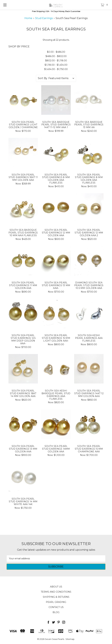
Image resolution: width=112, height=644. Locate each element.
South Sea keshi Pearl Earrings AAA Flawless (89, 338)
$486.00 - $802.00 (56, 56)
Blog (56, 612)
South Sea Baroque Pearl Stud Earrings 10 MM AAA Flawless (23, 233)
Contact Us (56, 607)
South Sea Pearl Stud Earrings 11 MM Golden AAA (23, 285)
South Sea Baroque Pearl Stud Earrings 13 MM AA (89, 125)
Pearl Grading (56, 602)
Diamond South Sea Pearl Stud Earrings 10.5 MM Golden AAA (89, 285)
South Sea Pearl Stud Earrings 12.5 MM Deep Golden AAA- (23, 339)
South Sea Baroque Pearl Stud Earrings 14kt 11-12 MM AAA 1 (56, 125)
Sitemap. (70, 639)
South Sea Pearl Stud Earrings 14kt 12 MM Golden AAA (89, 393)
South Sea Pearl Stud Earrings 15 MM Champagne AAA (89, 449)
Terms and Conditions (56, 592)
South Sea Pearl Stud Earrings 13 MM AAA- (56, 285)
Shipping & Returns (56, 597)
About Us (56, 587)
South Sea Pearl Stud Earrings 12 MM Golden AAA (56, 233)
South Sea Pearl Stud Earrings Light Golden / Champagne (23, 125)
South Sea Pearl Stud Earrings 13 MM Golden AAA (23, 449)
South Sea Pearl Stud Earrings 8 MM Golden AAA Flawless (56, 179)
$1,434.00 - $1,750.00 (56, 69)
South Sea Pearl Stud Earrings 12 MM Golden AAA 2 (89, 233)
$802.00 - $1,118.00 (56, 61)
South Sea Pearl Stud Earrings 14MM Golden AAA (56, 449)
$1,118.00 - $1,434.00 (56, 65)
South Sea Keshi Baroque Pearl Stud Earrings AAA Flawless (56, 395)
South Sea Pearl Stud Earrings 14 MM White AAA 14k (23, 501)
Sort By (43, 78)
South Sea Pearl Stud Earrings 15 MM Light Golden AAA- (56, 338)
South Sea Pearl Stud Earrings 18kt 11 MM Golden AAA (23, 177)
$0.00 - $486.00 (56, 52)
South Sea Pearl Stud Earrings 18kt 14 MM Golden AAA (23, 393)
